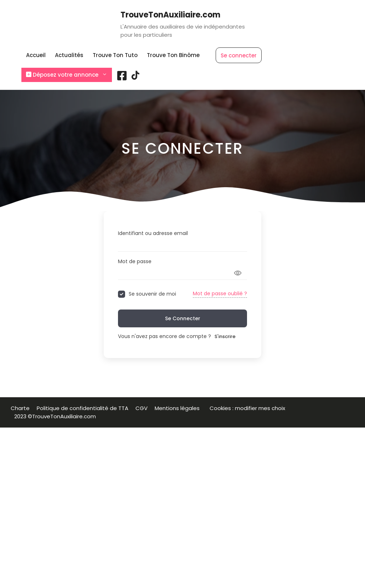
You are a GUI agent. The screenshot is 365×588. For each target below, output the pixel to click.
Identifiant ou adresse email (153, 233)
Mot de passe (135, 261)
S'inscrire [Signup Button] (225, 336)
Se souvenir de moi (152, 294)
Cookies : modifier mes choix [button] (249, 408)
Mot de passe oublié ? (220, 293)
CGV (142, 408)
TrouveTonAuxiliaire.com (170, 15)
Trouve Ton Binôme (173, 55)
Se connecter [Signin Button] (183, 318)
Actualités (69, 55)
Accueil (36, 55)
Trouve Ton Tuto (115, 55)
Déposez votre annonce (69, 75)
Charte (20, 408)
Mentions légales (179, 408)
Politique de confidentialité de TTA (83, 408)
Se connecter (239, 55)
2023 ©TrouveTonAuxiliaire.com (55, 416)
